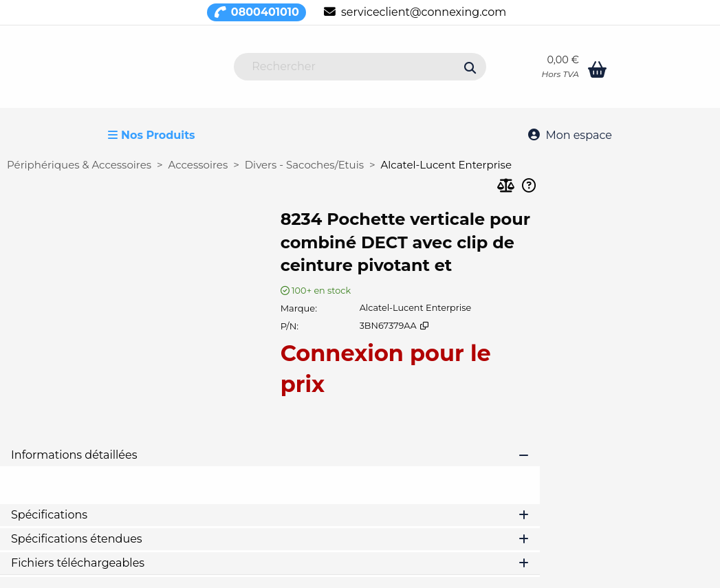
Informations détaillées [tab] (270, 455)
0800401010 (257, 12)
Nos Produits (152, 135)
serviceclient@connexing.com (415, 12)
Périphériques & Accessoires (79, 165)
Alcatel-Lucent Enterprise (446, 165)
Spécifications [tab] (270, 515)
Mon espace (570, 135)
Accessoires (198, 165)
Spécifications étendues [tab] (270, 539)
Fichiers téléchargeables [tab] (270, 563)
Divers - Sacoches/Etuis (304, 165)
